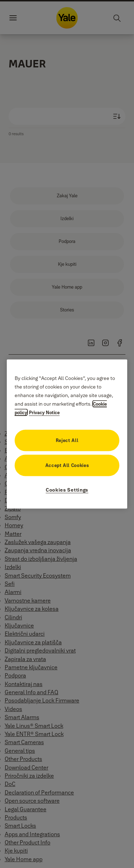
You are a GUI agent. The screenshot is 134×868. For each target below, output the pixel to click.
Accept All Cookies (67, 465)
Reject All (67, 440)
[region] (67, 434)
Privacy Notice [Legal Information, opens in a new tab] (44, 412)
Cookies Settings (67, 490)
